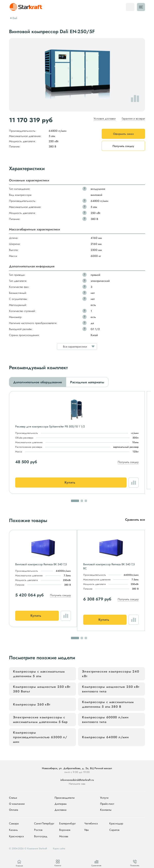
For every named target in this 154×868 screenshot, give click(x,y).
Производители (65, 798)
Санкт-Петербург (44, 824)
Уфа (86, 830)
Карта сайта (59, 849)
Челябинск (91, 824)
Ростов (38, 830)
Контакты (106, 810)
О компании (17, 804)
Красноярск (16, 836)
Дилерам (61, 804)
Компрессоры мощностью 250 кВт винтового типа (111, 689)
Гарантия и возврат (133, 119)
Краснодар (116, 824)
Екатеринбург (67, 824)
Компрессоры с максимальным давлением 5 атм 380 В (108, 704)
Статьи (13, 798)
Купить (70, 482)
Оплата (14, 810)
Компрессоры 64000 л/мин (105, 737)
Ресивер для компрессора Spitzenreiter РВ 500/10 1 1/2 (50, 426)
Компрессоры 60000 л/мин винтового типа (105, 720)
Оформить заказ (123, 134)
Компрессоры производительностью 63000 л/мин (40, 737)
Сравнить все (135, 520)
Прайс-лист (107, 804)
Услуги (104, 798)
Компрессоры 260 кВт (32, 704)
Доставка (60, 810)
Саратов (114, 830)
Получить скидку (128, 462)
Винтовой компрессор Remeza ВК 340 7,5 (41, 564)
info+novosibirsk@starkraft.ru (77, 780)
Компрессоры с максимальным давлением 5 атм (39, 674)
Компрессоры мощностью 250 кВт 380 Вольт (42, 689)
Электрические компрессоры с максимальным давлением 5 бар (40, 720)
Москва (64, 836)
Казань (13, 830)
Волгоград (41, 836)
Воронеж (65, 830)
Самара (14, 824)
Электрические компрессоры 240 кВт (111, 674)
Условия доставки (105, 119)
